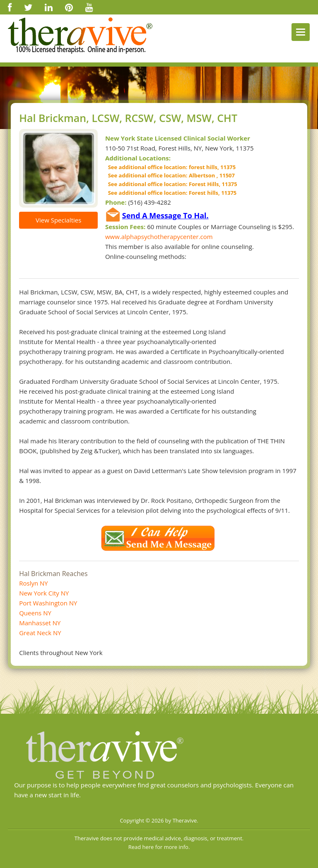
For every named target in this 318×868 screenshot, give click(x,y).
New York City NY (44, 593)
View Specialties (58, 220)
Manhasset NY (40, 623)
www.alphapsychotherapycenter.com (159, 237)
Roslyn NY (34, 583)
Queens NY (35, 613)
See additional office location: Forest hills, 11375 (171, 193)
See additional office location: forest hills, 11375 (170, 167)
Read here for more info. (159, 847)
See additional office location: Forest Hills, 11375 (171, 184)
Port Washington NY (48, 603)
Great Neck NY (40, 633)
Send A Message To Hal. (165, 215)
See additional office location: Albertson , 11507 (170, 175)
